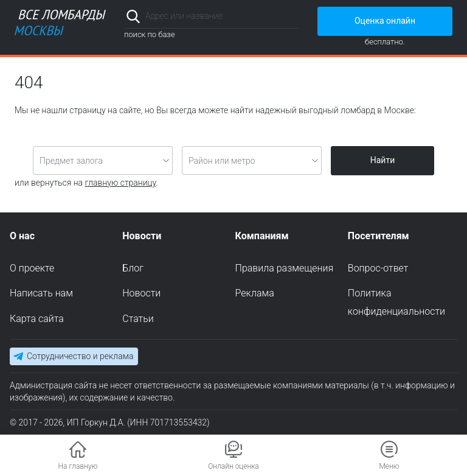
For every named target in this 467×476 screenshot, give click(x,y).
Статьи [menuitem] (138, 319)
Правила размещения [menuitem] (285, 268)
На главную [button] (78, 466)
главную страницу (121, 183)
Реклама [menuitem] (255, 293)
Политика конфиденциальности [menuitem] (396, 302)
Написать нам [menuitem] (41, 293)
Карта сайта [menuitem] (37, 319)
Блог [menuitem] (133, 268)
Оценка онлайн (385, 21)
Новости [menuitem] (141, 293)
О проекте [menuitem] (32, 268)
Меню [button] (389, 466)
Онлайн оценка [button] (233, 466)
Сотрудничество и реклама (80, 356)
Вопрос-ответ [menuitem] (378, 268)
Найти (383, 160)
